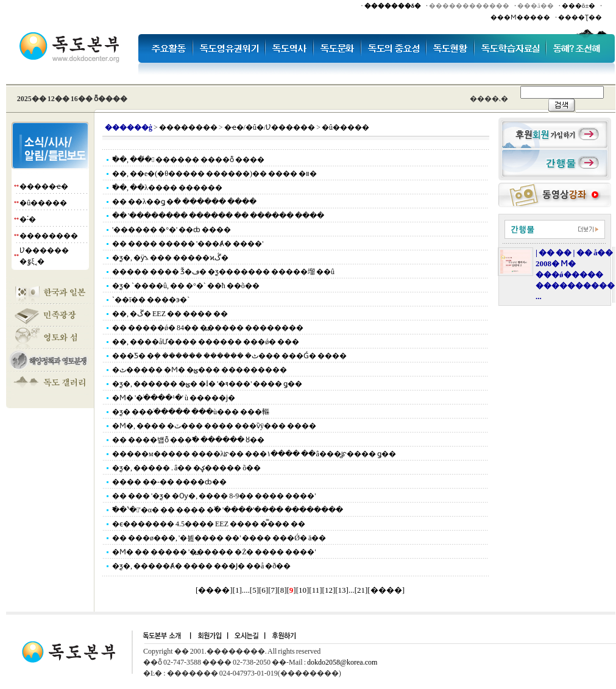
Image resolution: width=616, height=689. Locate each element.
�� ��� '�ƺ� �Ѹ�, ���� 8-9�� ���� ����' (214, 496)
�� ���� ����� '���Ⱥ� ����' (188, 244)
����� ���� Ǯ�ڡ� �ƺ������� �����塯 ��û (223, 272)
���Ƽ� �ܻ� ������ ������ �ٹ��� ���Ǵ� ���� (229, 356)
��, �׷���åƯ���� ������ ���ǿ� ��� (206, 342)
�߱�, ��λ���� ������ (167, 188)
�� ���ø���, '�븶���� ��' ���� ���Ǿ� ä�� (219, 538)
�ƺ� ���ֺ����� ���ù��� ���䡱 (191, 412)
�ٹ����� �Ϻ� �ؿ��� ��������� (200, 370)
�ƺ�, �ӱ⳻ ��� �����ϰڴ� (170, 258)
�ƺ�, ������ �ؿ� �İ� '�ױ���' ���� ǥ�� (207, 384)
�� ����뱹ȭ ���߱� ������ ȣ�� (188, 440)
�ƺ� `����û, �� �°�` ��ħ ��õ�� (186, 286)
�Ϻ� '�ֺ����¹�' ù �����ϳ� (174, 398)
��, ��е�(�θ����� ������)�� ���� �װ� (214, 174)
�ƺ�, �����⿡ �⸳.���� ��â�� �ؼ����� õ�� (186, 468)
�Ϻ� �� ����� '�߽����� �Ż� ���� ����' (214, 552)
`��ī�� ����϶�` (151, 300)
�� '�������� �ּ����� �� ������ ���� (218, 216)
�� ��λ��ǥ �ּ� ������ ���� (184, 202)
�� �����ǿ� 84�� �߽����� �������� (208, 328)
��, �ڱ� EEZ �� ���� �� (170, 314)
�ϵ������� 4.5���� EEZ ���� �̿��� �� (209, 524)
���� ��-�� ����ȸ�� (169, 482)
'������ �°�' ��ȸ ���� (172, 230)
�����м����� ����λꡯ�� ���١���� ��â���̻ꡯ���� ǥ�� (254, 454)
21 (361, 590)
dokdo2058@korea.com (342, 662)
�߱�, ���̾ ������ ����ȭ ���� (188, 160)
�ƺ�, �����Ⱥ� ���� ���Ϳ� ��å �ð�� (201, 566)
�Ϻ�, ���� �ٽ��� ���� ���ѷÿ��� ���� (214, 426)
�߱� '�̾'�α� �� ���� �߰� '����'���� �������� (228, 510)
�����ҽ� (44, 186)
